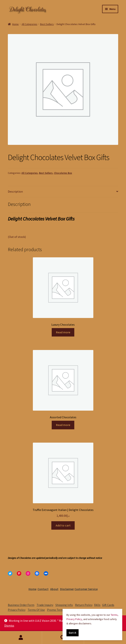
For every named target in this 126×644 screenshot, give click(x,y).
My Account (21, 638)
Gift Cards (108, 605)
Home (15, 24)
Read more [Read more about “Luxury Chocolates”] (63, 332)
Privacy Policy (17, 610)
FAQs (97, 605)
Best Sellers (47, 24)
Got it (73, 633)
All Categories (29, 24)
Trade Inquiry (45, 605)
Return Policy (84, 605)
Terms (114, 615)
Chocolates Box (63, 173)
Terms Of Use (36, 610)
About (54, 589)
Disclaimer (67, 589)
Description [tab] (15, 191)
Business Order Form (21, 605)
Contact (43, 589)
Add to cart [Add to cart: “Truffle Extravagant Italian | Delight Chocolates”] (63, 525)
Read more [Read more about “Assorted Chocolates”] (63, 425)
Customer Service (86, 589)
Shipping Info (64, 605)
